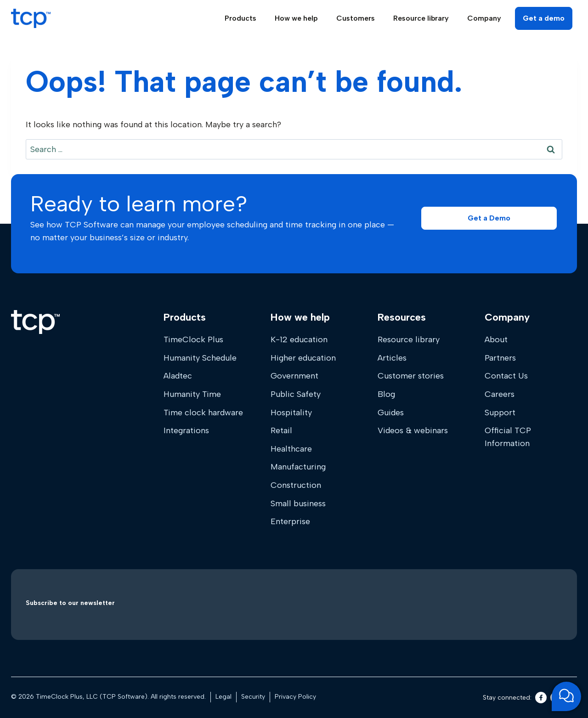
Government (294, 376)
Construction (296, 485)
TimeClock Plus (193, 339)
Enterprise (290, 521)
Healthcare (291, 449)
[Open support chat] (566, 696)
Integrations (186, 430)
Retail (281, 430)
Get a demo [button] (544, 18)
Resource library (409, 339)
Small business (298, 503)
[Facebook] (541, 698)
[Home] (35, 322)
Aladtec (178, 376)
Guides (391, 413)
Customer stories (411, 376)
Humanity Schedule (200, 358)
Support (500, 413)
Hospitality (291, 413)
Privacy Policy (295, 697)
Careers (500, 394)
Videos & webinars (413, 430)
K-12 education (299, 339)
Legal (223, 697)
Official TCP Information (508, 437)
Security (253, 697)
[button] (489, 218)
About (496, 339)
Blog (386, 394)
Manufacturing (298, 467)
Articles (392, 358)
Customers (356, 18)
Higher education (303, 358)
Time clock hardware (203, 413)
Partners (500, 358)
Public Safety (296, 394)
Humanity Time (192, 394)
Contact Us (506, 376)
